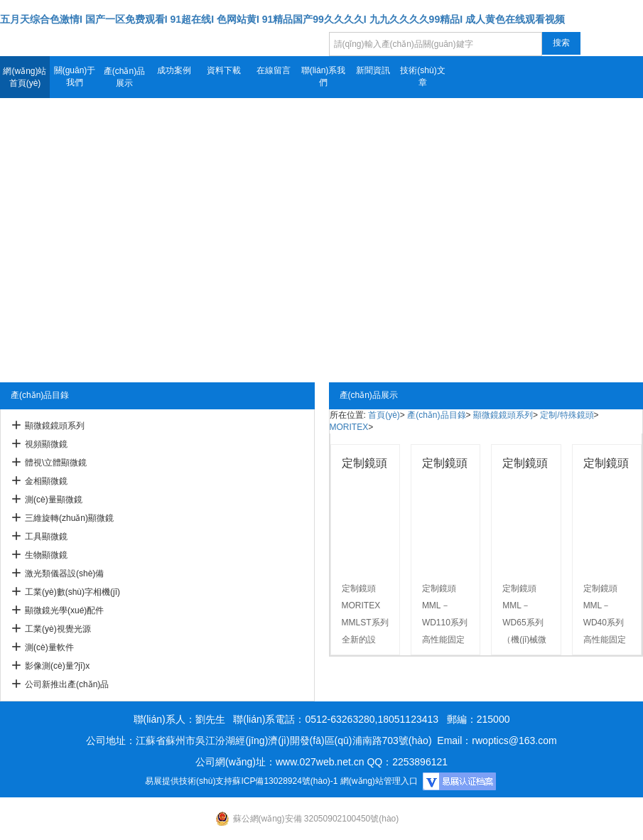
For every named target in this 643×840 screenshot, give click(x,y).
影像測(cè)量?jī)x (57, 666)
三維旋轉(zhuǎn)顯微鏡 (69, 518)
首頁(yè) (384, 415)
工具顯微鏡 (46, 537)
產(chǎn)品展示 (124, 77)
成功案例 (174, 70)
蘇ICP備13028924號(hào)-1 (285, 781)
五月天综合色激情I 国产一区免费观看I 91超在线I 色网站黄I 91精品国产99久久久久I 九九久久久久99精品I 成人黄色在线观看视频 (282, 19)
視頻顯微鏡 (46, 444)
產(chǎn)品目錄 (436, 415)
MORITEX (349, 427)
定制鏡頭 (364, 463)
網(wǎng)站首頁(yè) (25, 77)
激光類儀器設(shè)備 (64, 574)
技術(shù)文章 (422, 76)
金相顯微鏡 (46, 481)
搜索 (561, 43)
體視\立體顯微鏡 (56, 463)
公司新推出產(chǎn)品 (67, 684)
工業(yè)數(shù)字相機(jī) (72, 592)
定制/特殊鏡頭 (567, 415)
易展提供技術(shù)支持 (189, 781)
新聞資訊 (373, 70)
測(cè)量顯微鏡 (54, 500)
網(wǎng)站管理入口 (379, 781)
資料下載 (224, 70)
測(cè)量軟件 (49, 647)
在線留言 (274, 70)
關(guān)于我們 (75, 76)
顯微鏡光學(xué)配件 (64, 610)
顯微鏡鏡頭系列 (55, 426)
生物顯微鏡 (46, 555)
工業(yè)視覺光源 (58, 629)
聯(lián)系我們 (324, 76)
